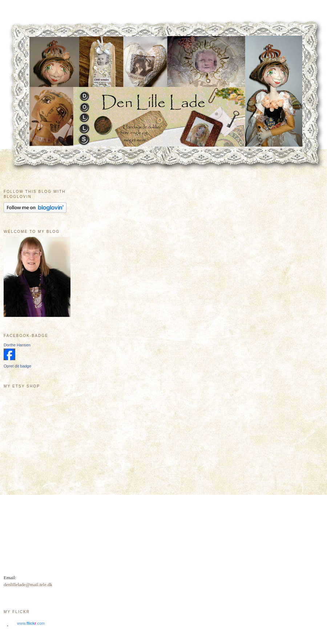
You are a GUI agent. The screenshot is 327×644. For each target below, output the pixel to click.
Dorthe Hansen (17, 345)
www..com (31, 623)
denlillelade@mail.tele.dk (28, 585)
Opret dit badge (17, 366)
